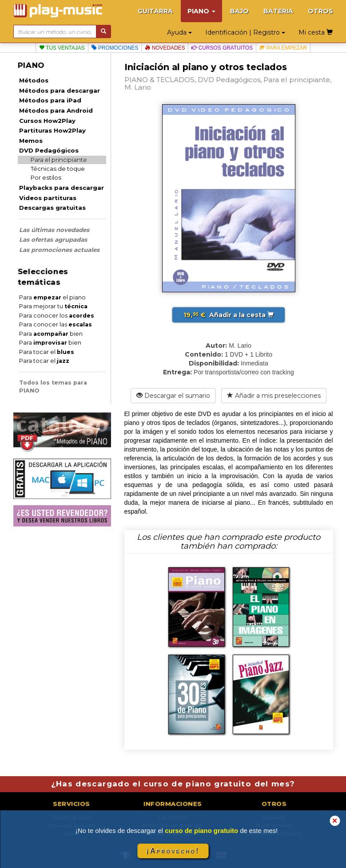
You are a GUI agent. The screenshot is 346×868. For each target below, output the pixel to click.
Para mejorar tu (53, 306)
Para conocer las (56, 324)
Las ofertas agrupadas (53, 240)
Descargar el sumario (173, 396)
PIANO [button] (201, 11)
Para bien (51, 334)
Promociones (115, 48)
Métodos (34, 80)
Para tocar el (47, 352)
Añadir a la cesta (229, 315)
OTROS (320, 11)
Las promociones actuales (59, 250)
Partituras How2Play (52, 130)
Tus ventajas (62, 48)
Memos (31, 141)
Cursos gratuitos (222, 48)
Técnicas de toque (58, 169)
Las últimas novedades (54, 230)
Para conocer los (57, 316)
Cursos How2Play (47, 121)
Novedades (165, 48)
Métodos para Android (56, 110)
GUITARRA (155, 11)
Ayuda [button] (179, 32)
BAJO (239, 11)
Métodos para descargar (60, 90)
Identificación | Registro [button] (245, 32)
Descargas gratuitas (52, 208)
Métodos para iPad (50, 100)
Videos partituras (48, 198)
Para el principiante (59, 160)
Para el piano (52, 297)
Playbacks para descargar (62, 188)
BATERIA (278, 11)
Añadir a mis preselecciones (274, 396)
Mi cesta (316, 32)
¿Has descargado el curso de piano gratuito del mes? (173, 784)
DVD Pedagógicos (49, 150)
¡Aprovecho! (173, 851)
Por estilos (46, 177)
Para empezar (283, 48)
